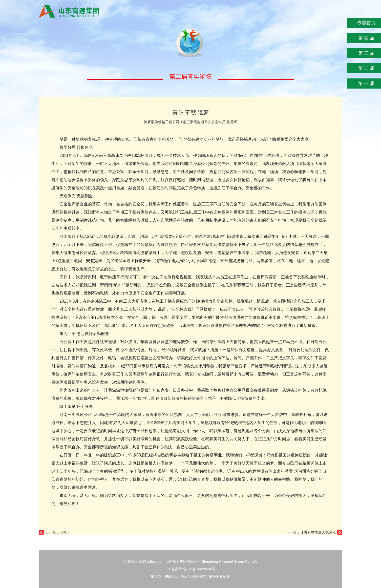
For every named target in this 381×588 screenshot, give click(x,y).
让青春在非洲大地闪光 (318, 532)
